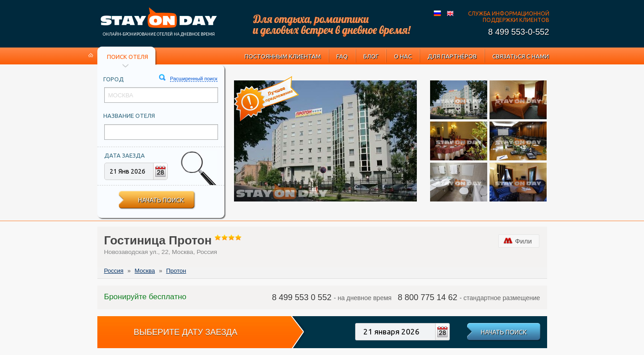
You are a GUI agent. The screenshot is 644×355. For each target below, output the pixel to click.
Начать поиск (161, 200)
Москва (145, 271)
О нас (403, 56)
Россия (114, 271)
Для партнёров (452, 56)
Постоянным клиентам (283, 56)
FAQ (342, 56)
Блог (371, 56)
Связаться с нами (521, 56)
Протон (176, 271)
